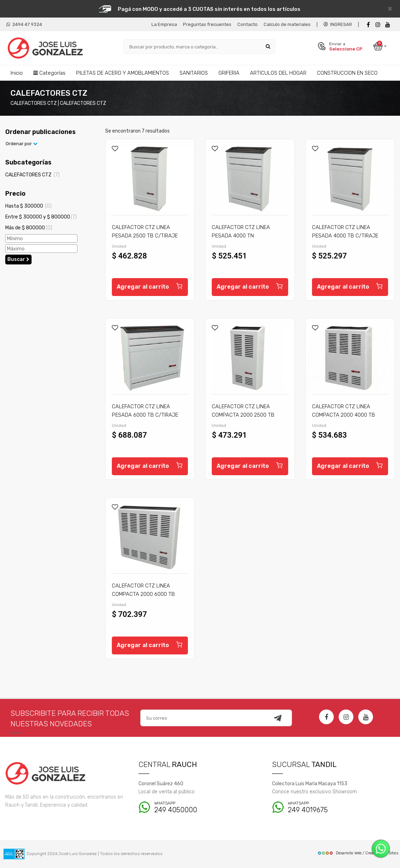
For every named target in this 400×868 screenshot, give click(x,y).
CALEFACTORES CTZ (32, 175)
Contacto (248, 24)
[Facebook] (368, 25)
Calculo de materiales (287, 24)
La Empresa (164, 24)
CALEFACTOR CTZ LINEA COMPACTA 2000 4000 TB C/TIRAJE (344, 415)
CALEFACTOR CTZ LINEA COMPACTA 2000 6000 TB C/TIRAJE (143, 594)
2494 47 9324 (24, 24)
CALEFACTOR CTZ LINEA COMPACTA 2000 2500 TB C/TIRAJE (243, 415)
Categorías (49, 73)
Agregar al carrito (150, 286)
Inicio (17, 73)
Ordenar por (22, 144)
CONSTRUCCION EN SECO (347, 73)
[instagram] (378, 25)
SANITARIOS (194, 73)
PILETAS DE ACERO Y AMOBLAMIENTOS (123, 73)
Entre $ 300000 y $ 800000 (41, 217)
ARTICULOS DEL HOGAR (278, 73)
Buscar (18, 259)
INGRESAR (338, 24)
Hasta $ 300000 (28, 206)
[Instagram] (346, 717)
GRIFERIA (229, 73)
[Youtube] (388, 25)
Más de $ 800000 (29, 228)
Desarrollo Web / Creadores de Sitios (358, 853)
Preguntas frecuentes (207, 24)
